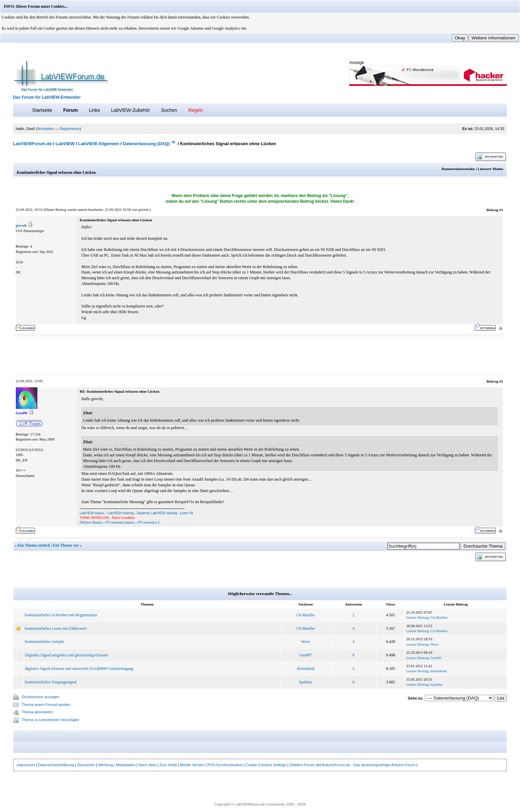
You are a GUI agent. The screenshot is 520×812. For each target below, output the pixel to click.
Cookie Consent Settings (266, 765)
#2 (501, 381)
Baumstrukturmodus (458, 169)
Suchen (169, 110)
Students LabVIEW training (157, 513)
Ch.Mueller (306, 615)
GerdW (436, 658)
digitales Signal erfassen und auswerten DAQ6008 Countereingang (79, 669)
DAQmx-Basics (91, 523)
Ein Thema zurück (34, 545)
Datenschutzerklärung (56, 765)
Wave (306, 642)
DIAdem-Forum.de (304, 765)
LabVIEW (65, 144)
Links (94, 110)
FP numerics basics (120, 523)
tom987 (306, 655)
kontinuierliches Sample (44, 642)
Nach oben (147, 765)
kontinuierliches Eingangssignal (51, 682)
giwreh (143, 209)
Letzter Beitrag (417, 617)
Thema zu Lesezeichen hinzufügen (51, 720)
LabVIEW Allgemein (99, 144)
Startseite (42, 110)
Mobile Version (192, 765)
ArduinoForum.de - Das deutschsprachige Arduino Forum (369, 765)
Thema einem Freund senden (46, 705)
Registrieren (70, 129)
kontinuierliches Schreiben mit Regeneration (61, 615)
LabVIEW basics (92, 513)
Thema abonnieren (37, 712)
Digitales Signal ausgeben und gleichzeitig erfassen (67, 655)
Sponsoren (86, 765)
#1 (501, 210)
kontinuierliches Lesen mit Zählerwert (56, 628)
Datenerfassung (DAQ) (146, 144)
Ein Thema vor (66, 545)
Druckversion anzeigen (41, 697)
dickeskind (306, 669)
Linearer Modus (490, 169)
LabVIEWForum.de (33, 144)
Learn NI (187, 513)
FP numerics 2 (149, 523)
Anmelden (46, 129)
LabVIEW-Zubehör (131, 110)
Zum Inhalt (168, 765)
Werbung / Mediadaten (117, 765)
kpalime (306, 682)
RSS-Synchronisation (225, 765)
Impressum (26, 765)
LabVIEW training (121, 513)
